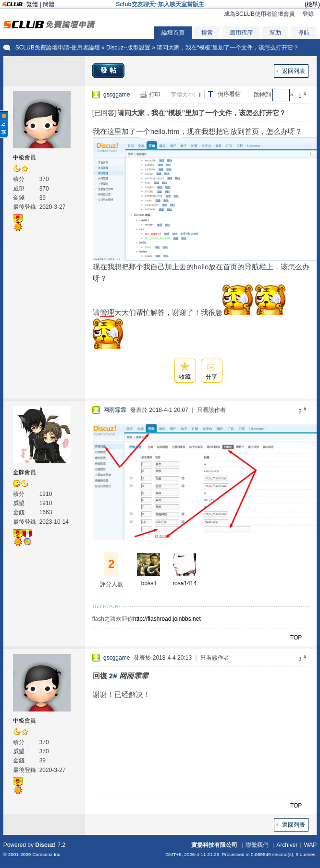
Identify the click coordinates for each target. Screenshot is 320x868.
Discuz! (45, 845)
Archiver (287, 845)
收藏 (185, 377)
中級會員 (25, 157)
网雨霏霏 (115, 410)
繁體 (32, 4)
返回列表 (294, 71)
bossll (149, 583)
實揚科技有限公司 (214, 845)
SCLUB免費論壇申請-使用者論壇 (58, 48)
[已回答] (104, 113)
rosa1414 (185, 583)
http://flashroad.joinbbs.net (167, 619)
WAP (310, 845)
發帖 (110, 70)
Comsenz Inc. (47, 854)
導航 (304, 33)
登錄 (308, 14)
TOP (296, 638)
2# (113, 676)
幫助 (275, 33)
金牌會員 (25, 472)
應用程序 (241, 33)
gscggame (117, 95)
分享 (211, 377)
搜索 (207, 33)
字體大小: (183, 95)
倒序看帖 (229, 94)
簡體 (49, 4)
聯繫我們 (257, 845)
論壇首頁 (173, 33)
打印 (155, 95)
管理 (107, 312)
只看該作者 (211, 410)
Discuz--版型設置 (128, 48)
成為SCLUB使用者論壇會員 (259, 14)
